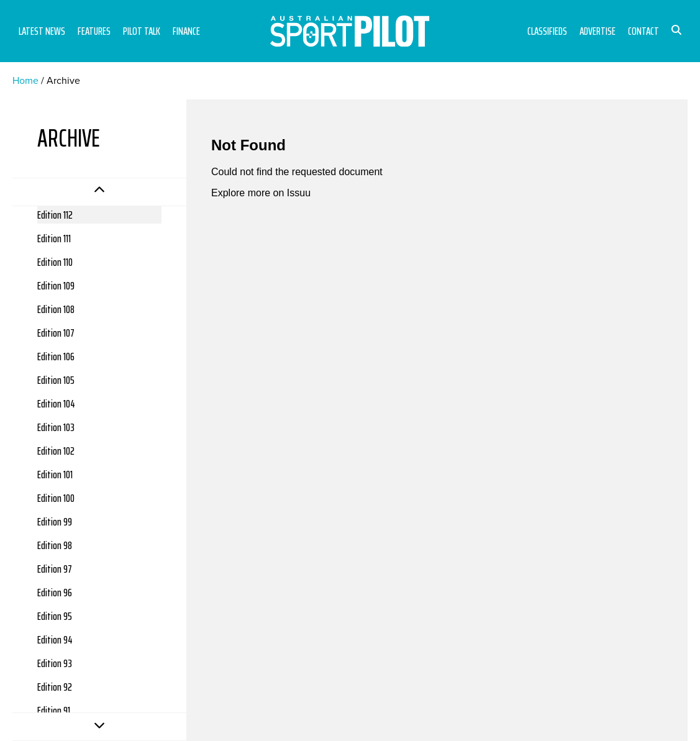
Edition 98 (55, 545)
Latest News (42, 31)
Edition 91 (54, 711)
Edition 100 (56, 498)
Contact (643, 31)
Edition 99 (55, 522)
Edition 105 (56, 380)
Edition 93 (55, 663)
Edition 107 (56, 333)
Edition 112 (55, 215)
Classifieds (547, 31)
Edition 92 (55, 687)
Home (25, 80)
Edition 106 (56, 357)
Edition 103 (56, 427)
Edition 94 (55, 640)
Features (94, 31)
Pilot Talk (142, 31)
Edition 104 (56, 404)
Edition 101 (55, 475)
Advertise (598, 31)
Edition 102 (56, 451)
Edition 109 (56, 286)
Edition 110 (55, 262)
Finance (186, 31)
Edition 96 (55, 593)
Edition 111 (54, 239)
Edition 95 (55, 616)
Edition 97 (55, 569)
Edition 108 (56, 309)
